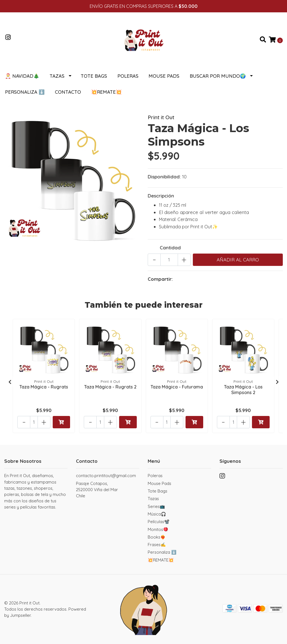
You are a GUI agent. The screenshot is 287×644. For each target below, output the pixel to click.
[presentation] (10, 382)
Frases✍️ (157, 545)
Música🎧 (157, 514)
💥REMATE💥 (106, 92)
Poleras (128, 76)
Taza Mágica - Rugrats (44, 387)
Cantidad (170, 248)
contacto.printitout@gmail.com (106, 476)
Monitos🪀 (158, 529)
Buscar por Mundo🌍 (218, 76)
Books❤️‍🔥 (157, 537)
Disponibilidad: (164, 177)
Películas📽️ (159, 522)
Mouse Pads (164, 76)
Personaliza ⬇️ (25, 92)
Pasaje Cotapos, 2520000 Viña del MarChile (97, 490)
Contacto (68, 92)
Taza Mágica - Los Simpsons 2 (243, 389)
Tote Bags (94, 76)
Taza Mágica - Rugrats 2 (110, 387)
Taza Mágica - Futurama (177, 387)
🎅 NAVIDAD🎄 (22, 76)
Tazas (57, 76)
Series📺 (156, 506)
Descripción (161, 196)
